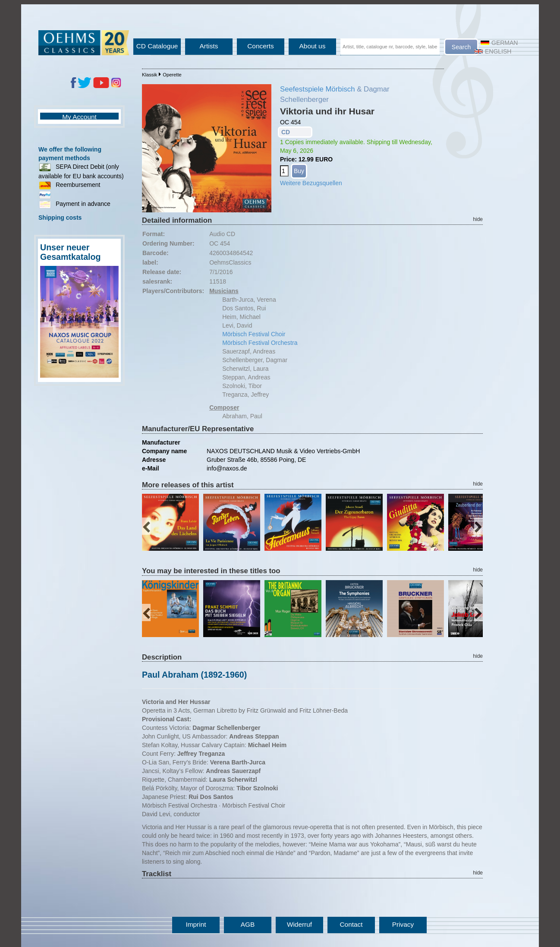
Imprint (196, 924)
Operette (172, 75)
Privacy (403, 924)
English (493, 51)
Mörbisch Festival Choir (254, 334)
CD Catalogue (157, 46)
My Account (79, 117)
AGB (248, 924)
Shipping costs (60, 218)
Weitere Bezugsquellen (311, 183)
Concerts (261, 46)
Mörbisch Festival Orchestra (260, 343)
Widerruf (299, 924)
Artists (209, 46)
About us (313, 46)
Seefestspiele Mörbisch (318, 89)
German (499, 43)
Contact (351, 924)
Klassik (149, 75)
